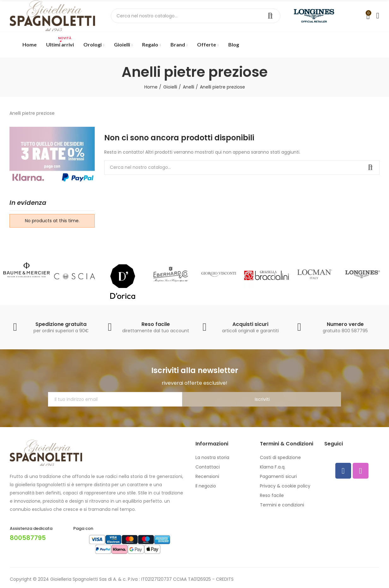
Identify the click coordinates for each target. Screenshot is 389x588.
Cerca (270, 16)
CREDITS (225, 579)
